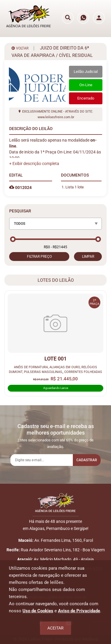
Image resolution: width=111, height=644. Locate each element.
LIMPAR (88, 257)
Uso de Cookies (38, 611)
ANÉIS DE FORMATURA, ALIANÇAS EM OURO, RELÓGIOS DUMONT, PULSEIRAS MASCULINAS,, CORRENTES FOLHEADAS (55, 369)
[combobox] (55, 224)
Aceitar (55, 628)
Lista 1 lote (75, 187)
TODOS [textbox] (20, 224)
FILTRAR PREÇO (39, 257)
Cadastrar (87, 460)
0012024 (20, 188)
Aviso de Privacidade (79, 611)
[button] (34, 164)
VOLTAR (20, 48)
